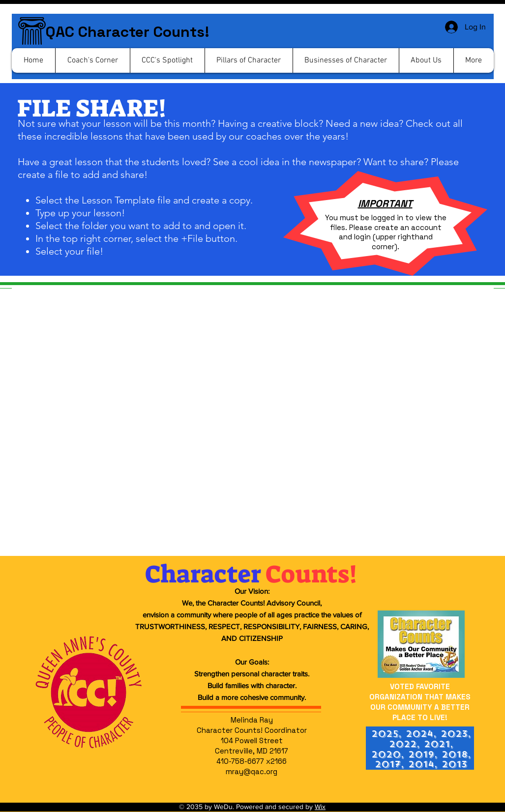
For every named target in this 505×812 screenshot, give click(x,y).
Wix (320, 807)
